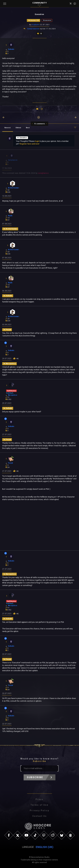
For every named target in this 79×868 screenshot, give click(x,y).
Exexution (22, 137)
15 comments (39, 123)
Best (28, 127)
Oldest (18, 127)
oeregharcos (43, 173)
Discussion (47, 20)
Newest (8, 127)
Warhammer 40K (34, 20)
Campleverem (33, 29)
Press (39, 799)
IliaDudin (36, 25)
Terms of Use (39, 805)
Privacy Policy (39, 810)
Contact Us (40, 816)
